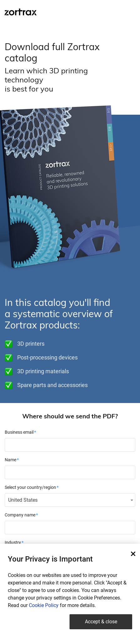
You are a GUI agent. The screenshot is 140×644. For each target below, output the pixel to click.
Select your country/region (30, 487)
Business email (19, 432)
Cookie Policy (44, 605)
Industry (13, 542)
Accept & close (101, 622)
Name (10, 460)
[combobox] (70, 500)
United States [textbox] (23, 500)
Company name (20, 515)
